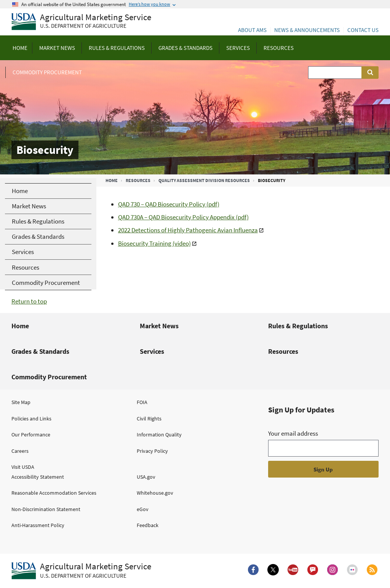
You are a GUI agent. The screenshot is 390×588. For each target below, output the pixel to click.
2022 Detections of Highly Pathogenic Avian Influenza (188, 230)
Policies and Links (31, 419)
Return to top (29, 301)
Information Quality (159, 435)
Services (152, 351)
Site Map (21, 402)
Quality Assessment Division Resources (204, 180)
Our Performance (31, 435)
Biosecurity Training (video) (154, 243)
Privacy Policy (152, 451)
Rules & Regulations (298, 326)
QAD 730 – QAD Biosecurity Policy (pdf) (169, 204)
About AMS (252, 30)
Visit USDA (23, 467)
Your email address (293, 433)
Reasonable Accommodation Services (54, 493)
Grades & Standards (40, 351)
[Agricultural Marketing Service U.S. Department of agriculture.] (81, 571)
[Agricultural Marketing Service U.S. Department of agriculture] (81, 22)
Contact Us (363, 30)
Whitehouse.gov (155, 493)
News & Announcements (307, 30)
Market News (159, 326)
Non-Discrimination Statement (46, 509)
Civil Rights (149, 419)
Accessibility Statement (38, 477)
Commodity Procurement (49, 377)
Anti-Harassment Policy (38, 525)
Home (112, 180)
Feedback (148, 525)
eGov (143, 509)
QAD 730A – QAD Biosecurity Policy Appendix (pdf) (183, 217)
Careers (20, 451)
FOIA (142, 402)
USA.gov (146, 477)
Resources (138, 180)
